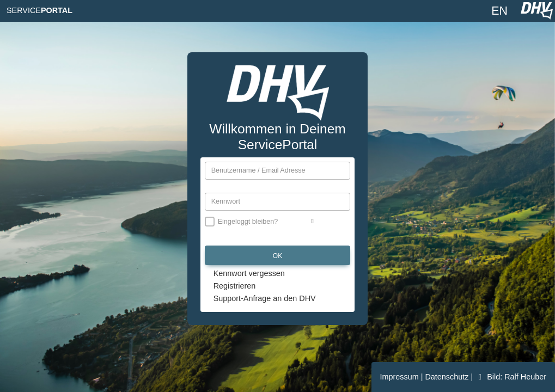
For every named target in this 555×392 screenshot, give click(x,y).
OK (277, 256)
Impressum (401, 377)
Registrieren (235, 286)
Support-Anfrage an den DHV (265, 298)
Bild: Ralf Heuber (511, 377)
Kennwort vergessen (249, 273)
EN (499, 11)
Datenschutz (448, 377)
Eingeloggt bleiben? (248, 222)
